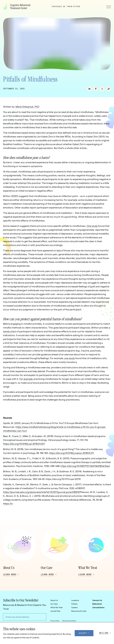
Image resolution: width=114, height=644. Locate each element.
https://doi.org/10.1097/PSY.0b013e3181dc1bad (85, 466)
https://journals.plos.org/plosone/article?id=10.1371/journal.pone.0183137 (42, 492)
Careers (75, 607)
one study (69, 358)
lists (59, 251)
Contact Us (97, 600)
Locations (75, 600)
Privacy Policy (55, 621)
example (28, 379)
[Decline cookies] (105, 633)
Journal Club (55, 611)
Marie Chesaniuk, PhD (27, 107)
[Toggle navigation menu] (109, 7)
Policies (74, 604)
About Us (54, 600)
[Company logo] (18, 6)
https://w (8, 504)
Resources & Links (79, 611)
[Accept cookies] (84, 633)
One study (92, 226)
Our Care (54, 604)
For (21, 379)
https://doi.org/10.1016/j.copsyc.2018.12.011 (71, 453)
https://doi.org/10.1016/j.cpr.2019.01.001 (24, 444)
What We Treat (56, 607)
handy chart (10, 332)
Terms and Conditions (69, 621)
